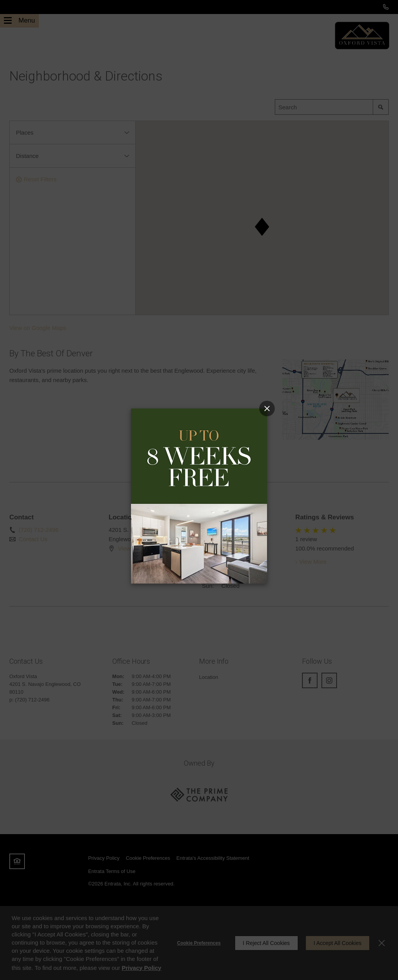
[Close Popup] (267, 408)
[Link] (199, 495)
